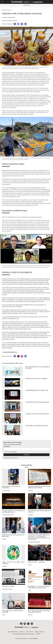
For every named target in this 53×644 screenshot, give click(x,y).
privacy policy (14, 452)
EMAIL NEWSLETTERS (13, 632)
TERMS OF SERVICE (39, 632)
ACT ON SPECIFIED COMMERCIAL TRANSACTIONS (23, 634)
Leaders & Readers (6, 491)
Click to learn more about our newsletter (12, 444)
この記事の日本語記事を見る (10, 352)
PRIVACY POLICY (29, 632)
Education (30, 615)
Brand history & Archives (7, 589)
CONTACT (21, 632)
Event (4, 615)
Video (30, 591)
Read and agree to (10, 452)
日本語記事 (5, 566)
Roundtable (31, 515)
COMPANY (38, 634)
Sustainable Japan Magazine (34, 542)
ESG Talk (4, 539)
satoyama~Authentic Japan (9, 17)
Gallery (30, 565)
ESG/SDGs (31, 491)
